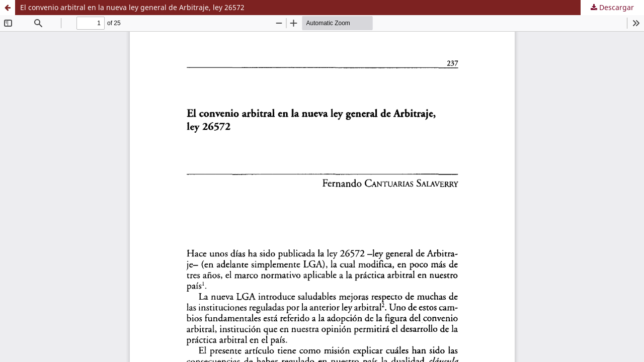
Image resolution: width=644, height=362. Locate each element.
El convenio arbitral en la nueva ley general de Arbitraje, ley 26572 (132, 7)
